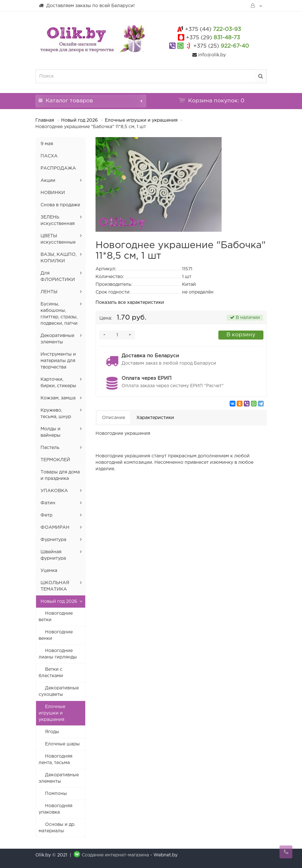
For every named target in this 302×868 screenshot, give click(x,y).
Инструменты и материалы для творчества (58, 361)
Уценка (49, 571)
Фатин (48, 503)
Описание (114, 418)
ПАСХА (49, 156)
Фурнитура (53, 540)
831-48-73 (213, 38)
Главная (45, 120)
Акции (48, 181)
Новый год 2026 (79, 120)
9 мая (47, 144)
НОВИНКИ (53, 193)
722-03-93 (213, 29)
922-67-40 (221, 46)
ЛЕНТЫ (49, 292)
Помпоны (56, 794)
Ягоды (52, 732)
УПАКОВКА (54, 491)
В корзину (241, 335)
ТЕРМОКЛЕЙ (55, 460)
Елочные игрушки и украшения (141, 120)
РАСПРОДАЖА (58, 168)
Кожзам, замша (58, 398)
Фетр (46, 515)
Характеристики (155, 418)
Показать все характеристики (130, 303)
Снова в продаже (60, 205)
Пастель (50, 448)
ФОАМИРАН (55, 527)
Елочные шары (62, 744)
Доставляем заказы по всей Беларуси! (87, 5)
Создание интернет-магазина (115, 855)
